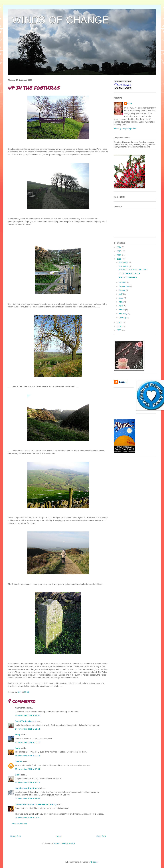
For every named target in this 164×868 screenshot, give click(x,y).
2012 (119, 255)
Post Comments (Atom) (64, 843)
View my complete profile (125, 128)
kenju (18, 748)
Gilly (130, 104)
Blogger (95, 862)
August (122, 290)
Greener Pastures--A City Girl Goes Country (36, 804)
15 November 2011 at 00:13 (27, 756)
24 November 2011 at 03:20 (27, 818)
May (121, 302)
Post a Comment (19, 823)
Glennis (19, 761)
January (123, 317)
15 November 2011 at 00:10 (27, 742)
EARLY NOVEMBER (128, 278)
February (123, 314)
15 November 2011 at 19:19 (27, 782)
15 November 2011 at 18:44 (27, 769)
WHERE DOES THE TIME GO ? (133, 270)
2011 (119, 259)
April (121, 306)
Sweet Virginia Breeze (25, 721)
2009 (119, 326)
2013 (119, 251)
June (121, 298)
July (121, 294)
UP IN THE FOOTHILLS (129, 274)
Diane (18, 775)
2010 (119, 322)
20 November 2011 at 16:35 (27, 799)
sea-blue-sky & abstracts (27, 788)
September (124, 286)
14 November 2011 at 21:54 (27, 729)
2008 (119, 330)
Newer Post (16, 836)
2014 (119, 247)
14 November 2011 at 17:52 (27, 715)
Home (59, 836)
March (122, 310)
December (124, 262)
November (124, 266)
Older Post (101, 836)
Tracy (18, 735)
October (123, 282)
